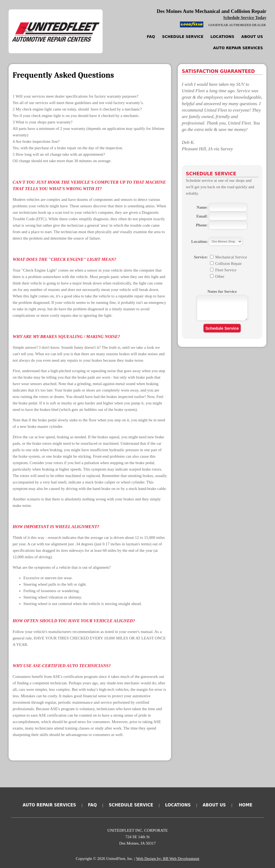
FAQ (151, 37)
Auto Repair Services (238, 48)
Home (245, 805)
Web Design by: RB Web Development (168, 859)
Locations (222, 37)
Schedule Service (183, 37)
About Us (252, 37)
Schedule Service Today (245, 18)
